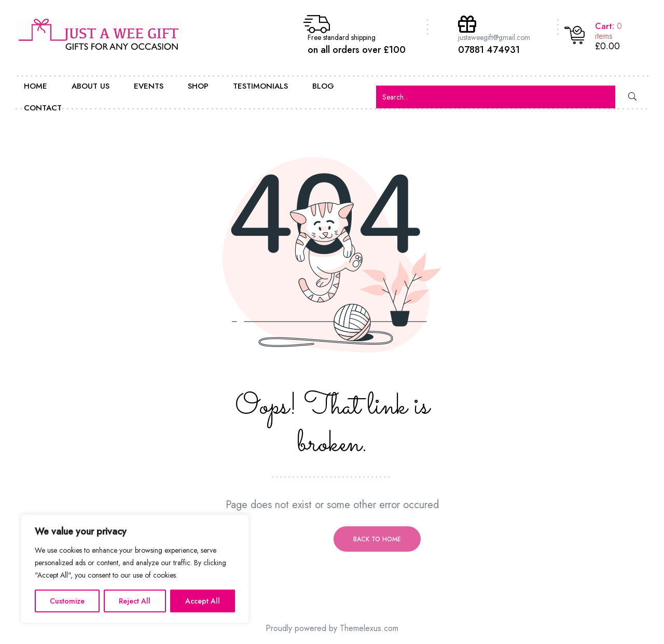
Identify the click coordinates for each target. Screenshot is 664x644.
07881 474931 (489, 50)
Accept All (203, 601)
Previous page (287, 539)
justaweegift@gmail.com (494, 37)
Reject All (135, 601)
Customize (67, 601)
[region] (135, 569)
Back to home (377, 539)
